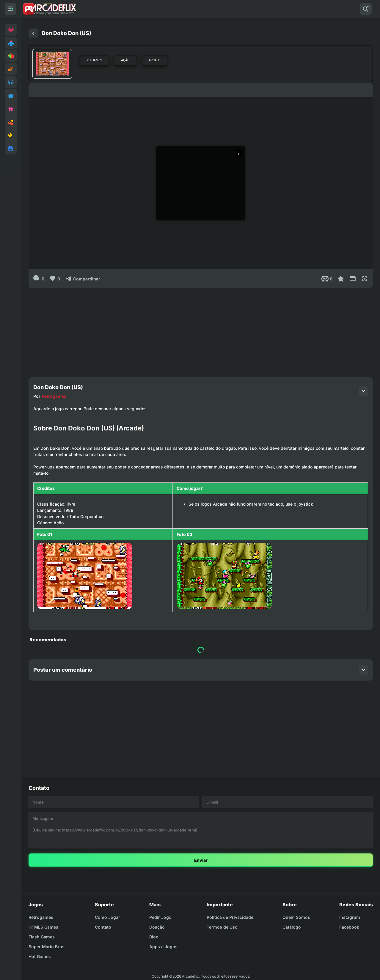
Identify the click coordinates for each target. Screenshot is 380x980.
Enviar (201, 860)
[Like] (55, 279)
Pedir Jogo (160, 917)
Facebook (349, 927)
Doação (157, 927)
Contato (103, 927)
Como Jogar (107, 917)
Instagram (350, 917)
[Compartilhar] (83, 279)
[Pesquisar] (366, 9)
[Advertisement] (201, 330)
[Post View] (327, 279)
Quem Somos (296, 917)
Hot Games (40, 956)
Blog (154, 937)
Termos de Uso (222, 927)
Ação (125, 60)
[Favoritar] (341, 279)
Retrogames (54, 396)
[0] (39, 279)
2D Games (94, 60)
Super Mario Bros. (47, 947)
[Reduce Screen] (353, 279)
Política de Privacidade (230, 917)
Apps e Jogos (163, 947)
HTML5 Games (43, 927)
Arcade (155, 60)
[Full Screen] (365, 279)
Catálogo (292, 927)
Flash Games (42, 937)
